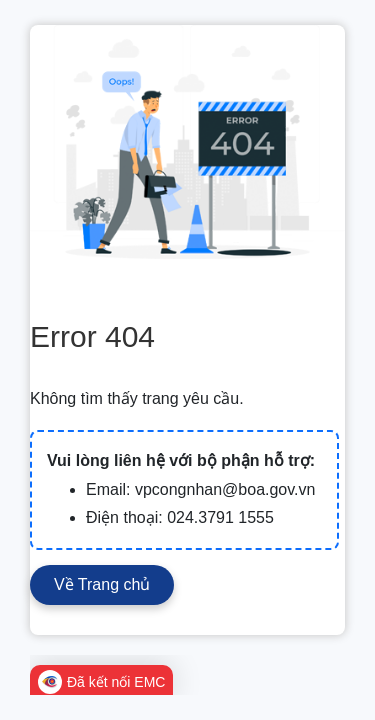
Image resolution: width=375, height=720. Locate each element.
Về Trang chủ (102, 584)
